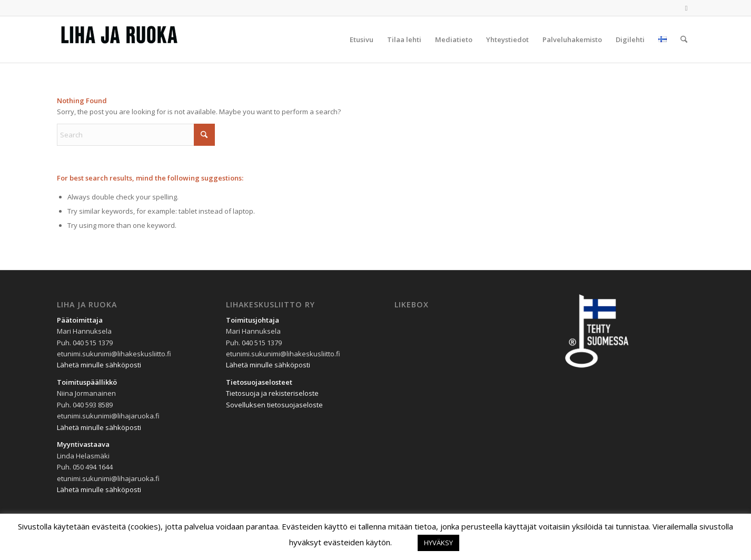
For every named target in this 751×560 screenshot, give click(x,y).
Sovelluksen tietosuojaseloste (274, 405)
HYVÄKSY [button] (438, 543)
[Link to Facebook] (686, 8)
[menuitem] (362, 39)
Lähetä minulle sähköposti (99, 365)
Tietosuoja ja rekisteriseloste (272, 393)
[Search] (684, 39)
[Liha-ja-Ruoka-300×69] (136, 39)
